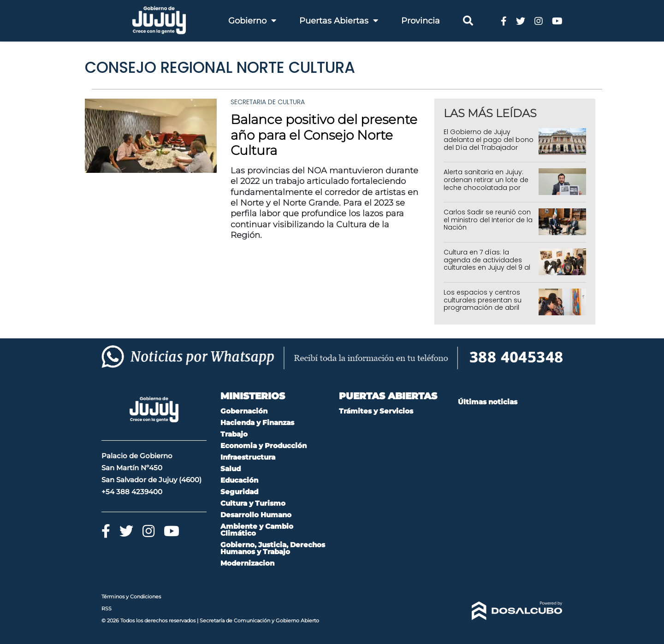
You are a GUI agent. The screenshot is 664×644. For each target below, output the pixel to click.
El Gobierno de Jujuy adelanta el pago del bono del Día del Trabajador (489, 140)
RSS (107, 609)
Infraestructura (248, 457)
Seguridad (239, 492)
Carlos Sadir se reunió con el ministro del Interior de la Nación (488, 220)
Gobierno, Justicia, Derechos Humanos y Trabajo (273, 548)
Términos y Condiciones (131, 597)
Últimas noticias (488, 402)
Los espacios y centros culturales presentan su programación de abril (483, 300)
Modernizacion (247, 563)
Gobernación (244, 411)
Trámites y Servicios (376, 411)
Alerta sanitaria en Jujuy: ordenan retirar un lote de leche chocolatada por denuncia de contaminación (486, 187)
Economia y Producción (264, 446)
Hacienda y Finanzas (257, 422)
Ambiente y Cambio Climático (257, 530)
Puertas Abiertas (339, 21)
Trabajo (234, 434)
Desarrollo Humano (256, 515)
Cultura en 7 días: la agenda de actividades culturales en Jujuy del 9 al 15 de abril (487, 264)
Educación (239, 480)
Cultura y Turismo (253, 503)
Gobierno (252, 21)
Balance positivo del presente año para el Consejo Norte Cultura (324, 135)
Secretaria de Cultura (268, 102)
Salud (231, 469)
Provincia (421, 21)
